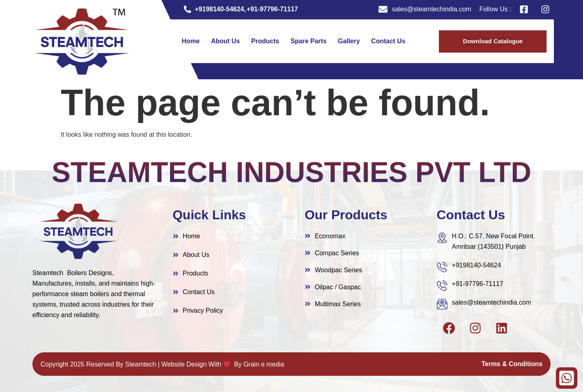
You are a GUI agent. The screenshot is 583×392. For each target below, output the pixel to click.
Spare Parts (309, 41)
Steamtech (140, 364)
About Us (225, 41)
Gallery (349, 41)
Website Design (184, 364)
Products (265, 41)
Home (191, 41)
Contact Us (388, 41)
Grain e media (264, 364)
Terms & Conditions (512, 364)
